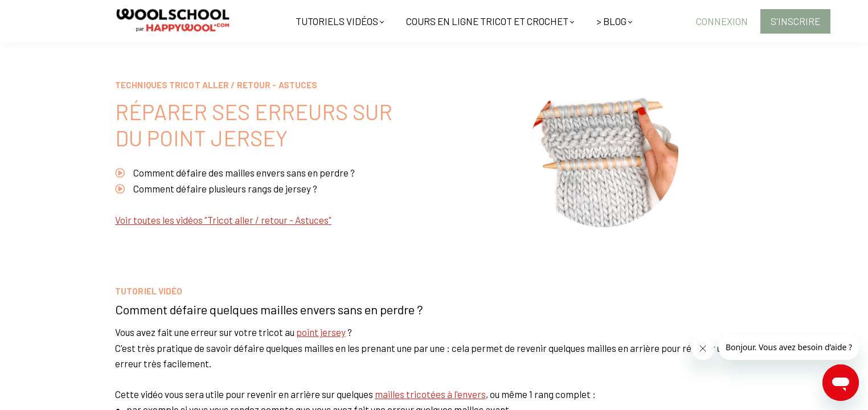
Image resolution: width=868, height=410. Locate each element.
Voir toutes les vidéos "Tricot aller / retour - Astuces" (223, 220)
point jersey (321, 332)
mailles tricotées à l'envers (430, 394)
